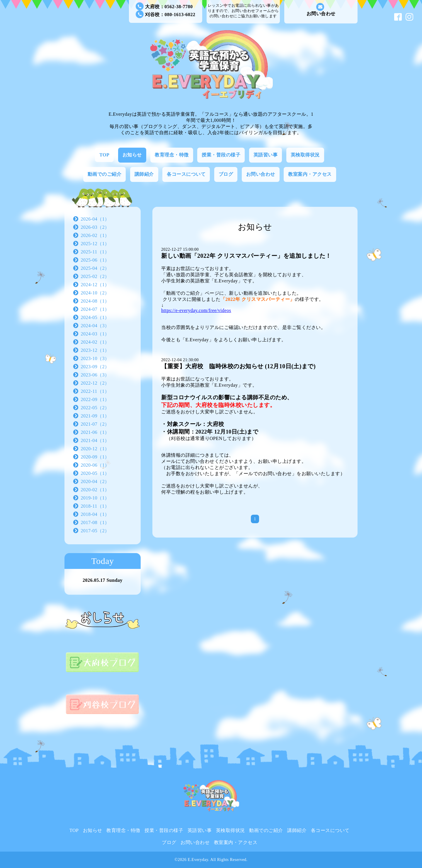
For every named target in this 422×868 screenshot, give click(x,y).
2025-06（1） (95, 260)
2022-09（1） (95, 399)
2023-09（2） (95, 367)
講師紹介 (144, 174)
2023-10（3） (95, 358)
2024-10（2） (95, 293)
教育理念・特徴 (172, 155)
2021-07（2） (95, 424)
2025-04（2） (95, 268)
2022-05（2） (95, 408)
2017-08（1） (95, 522)
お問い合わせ (321, 10)
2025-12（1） (95, 244)
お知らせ (132, 155)
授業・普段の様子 (221, 155)
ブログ (226, 174)
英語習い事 (266, 155)
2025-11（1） (95, 252)
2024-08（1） (95, 301)
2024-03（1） (95, 334)
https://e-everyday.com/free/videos (196, 310)
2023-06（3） (95, 375)
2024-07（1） (95, 309)
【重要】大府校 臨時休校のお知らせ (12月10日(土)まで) (238, 366)
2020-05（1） (95, 473)
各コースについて (186, 174)
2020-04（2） (95, 481)
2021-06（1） (95, 432)
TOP (104, 155)
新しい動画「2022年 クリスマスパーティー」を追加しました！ (246, 256)
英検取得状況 (305, 155)
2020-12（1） (95, 449)
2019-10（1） (95, 498)
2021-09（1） (95, 416)
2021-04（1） (95, 440)
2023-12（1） (95, 350)
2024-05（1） (95, 317)
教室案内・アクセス (310, 174)
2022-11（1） (95, 391)
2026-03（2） (95, 227)
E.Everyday (198, 860)
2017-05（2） (95, 531)
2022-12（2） (95, 383)
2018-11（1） (95, 506)
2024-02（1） (95, 342)
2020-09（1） (95, 457)
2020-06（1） (95, 465)
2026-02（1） (95, 235)
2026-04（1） (95, 219)
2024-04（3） (95, 326)
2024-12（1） (95, 285)
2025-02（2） (95, 276)
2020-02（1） (95, 490)
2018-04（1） (95, 514)
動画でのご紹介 (105, 174)
